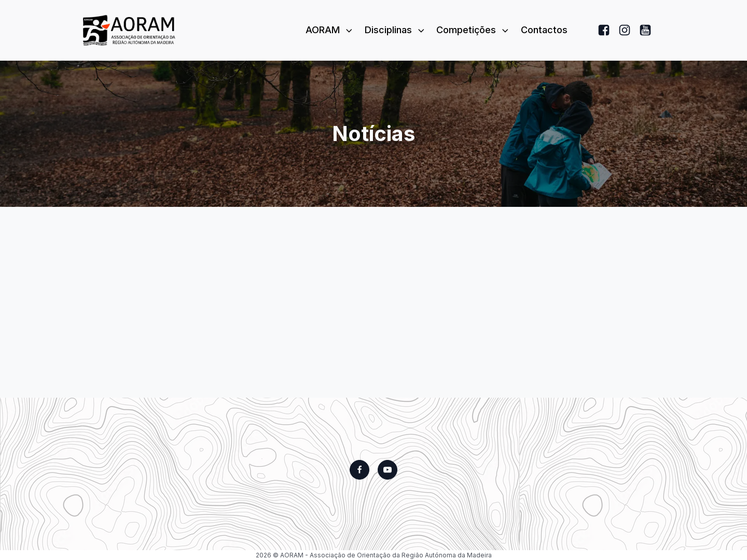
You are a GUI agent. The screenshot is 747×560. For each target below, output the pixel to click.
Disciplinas (396, 30)
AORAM (330, 30)
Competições (473, 30)
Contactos (544, 30)
